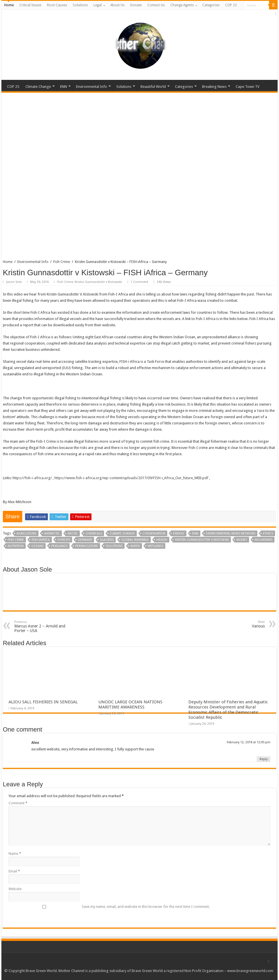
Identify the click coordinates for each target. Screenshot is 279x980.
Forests (64, 540)
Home (9, 5)
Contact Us (156, 5)
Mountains (264, 540)
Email (14, 871)
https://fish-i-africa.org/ (32, 478)
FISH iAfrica (41, 540)
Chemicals (94, 533)
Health (162, 540)
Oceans (37, 546)
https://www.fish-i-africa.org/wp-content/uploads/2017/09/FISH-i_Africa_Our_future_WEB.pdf (131, 478)
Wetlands (155, 546)
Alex (35, 743)
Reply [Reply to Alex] (264, 759)
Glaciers (107, 540)
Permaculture (87, 546)
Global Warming (135, 540)
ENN (64, 87)
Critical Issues (30, 5)
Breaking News (214, 87)
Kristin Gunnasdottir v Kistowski (98, 282)
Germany (85, 540)
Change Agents (182, 5)
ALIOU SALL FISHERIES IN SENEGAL (43, 702)
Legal (98, 5)
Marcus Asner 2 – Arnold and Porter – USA (43, 626)
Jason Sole (14, 282)
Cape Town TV (248, 87)
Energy (179, 533)
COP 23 (231, 5)
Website (15, 889)
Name (15, 854)
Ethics (268, 533)
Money (242, 540)
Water (135, 546)
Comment (18, 803)
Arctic (73, 533)
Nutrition (16, 546)
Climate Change (38, 87)
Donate (136, 5)
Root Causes (57, 5)
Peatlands (59, 546)
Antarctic (52, 533)
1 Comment (139, 282)
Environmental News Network (231, 533)
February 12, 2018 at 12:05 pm (249, 742)
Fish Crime (62, 262)
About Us (117, 5)
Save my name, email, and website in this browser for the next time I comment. (146, 907)
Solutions (80, 5)
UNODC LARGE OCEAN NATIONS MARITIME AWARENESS (130, 704)
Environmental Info (92, 87)
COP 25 (13, 87)
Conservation (154, 533)
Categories (211, 5)
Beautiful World (153, 87)
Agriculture (27, 533)
